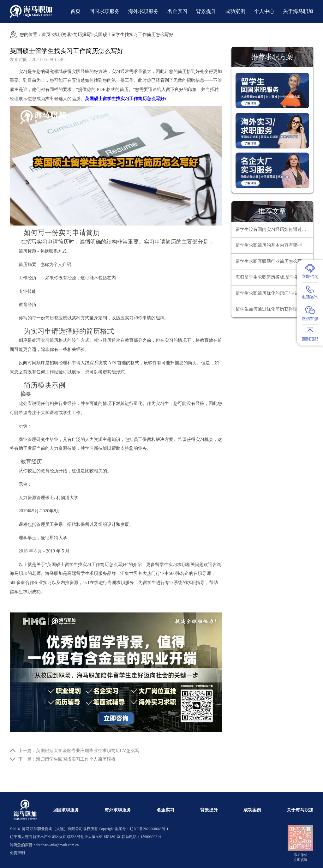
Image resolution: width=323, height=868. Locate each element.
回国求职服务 (105, 11)
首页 (75, 11)
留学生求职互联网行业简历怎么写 (269, 261)
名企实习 (177, 11)
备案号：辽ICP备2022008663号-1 (141, 829)
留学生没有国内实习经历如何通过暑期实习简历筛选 (274, 229)
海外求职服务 (143, 11)
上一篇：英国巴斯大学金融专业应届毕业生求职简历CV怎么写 (79, 750)
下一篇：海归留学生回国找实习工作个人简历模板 (67, 759)
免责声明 (17, 853)
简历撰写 (82, 34)
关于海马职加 (298, 11)
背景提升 (206, 11)
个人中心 (264, 11)
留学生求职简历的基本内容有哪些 (269, 245)
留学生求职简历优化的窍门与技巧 (269, 293)
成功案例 (235, 11)
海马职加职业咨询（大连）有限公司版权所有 (60, 829)
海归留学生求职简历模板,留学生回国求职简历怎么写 (274, 277)
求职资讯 (62, 34)
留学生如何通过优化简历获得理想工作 (273, 309)
